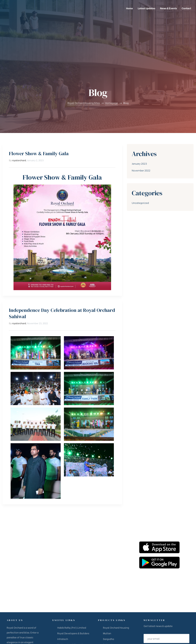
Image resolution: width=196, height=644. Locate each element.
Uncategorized (140, 154)
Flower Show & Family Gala (39, 105)
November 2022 (141, 122)
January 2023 (139, 115)
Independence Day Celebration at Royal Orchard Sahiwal (62, 265)
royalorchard (19, 111)
